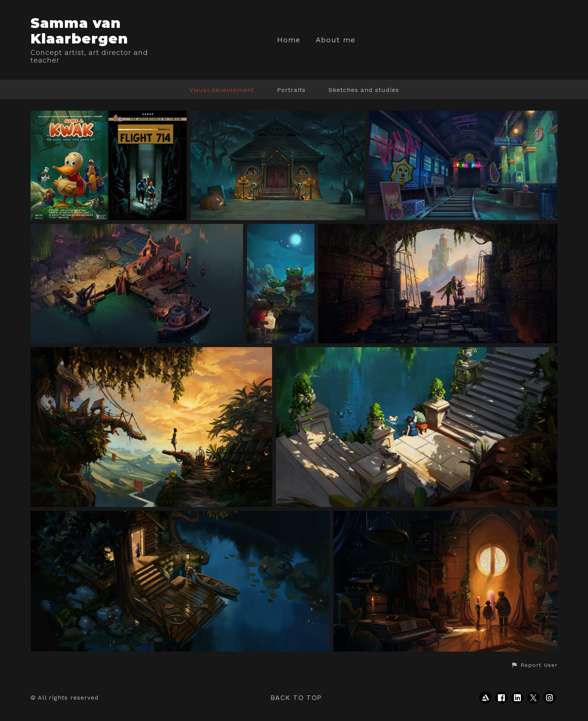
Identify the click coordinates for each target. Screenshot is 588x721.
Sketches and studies (364, 90)
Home (289, 40)
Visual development (222, 90)
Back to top (296, 698)
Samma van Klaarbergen (79, 31)
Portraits (291, 90)
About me (335, 40)
